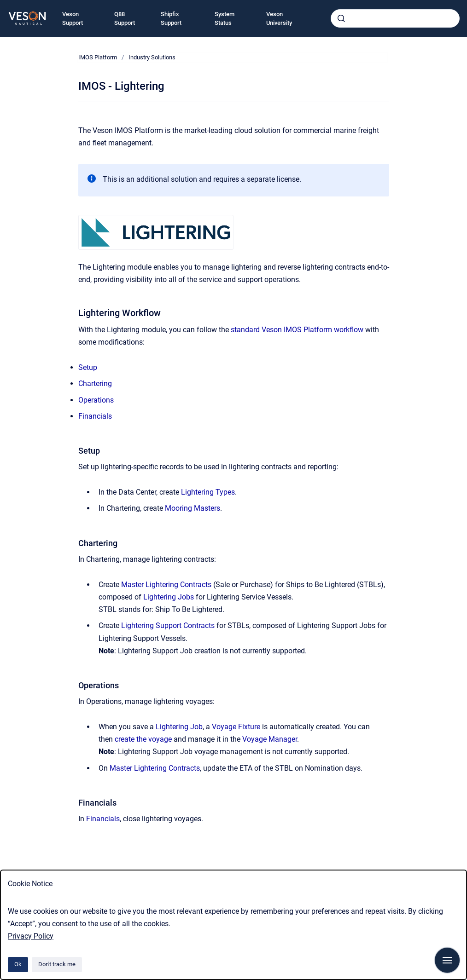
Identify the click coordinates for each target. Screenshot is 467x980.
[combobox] (395, 18)
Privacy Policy (31, 936)
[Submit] (341, 18)
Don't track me (57, 964)
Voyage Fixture (236, 727)
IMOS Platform (98, 57)
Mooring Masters (193, 508)
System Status (225, 19)
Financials (95, 416)
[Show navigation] (447, 960)
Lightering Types (208, 492)
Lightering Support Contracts (168, 625)
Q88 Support (125, 19)
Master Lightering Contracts (166, 585)
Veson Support (73, 19)
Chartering (95, 383)
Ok (18, 964)
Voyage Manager (270, 739)
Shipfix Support (171, 19)
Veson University (279, 19)
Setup (88, 367)
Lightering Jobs (169, 597)
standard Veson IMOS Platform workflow (297, 330)
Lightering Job (179, 727)
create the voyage (143, 739)
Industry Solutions (152, 57)
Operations (96, 400)
